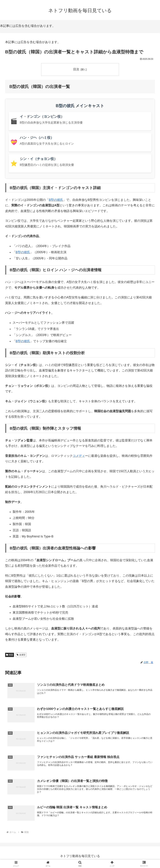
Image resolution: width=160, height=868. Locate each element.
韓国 (10, 655)
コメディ (79, 456)
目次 (76, 69)
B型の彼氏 (56, 200)
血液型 (21, 655)
